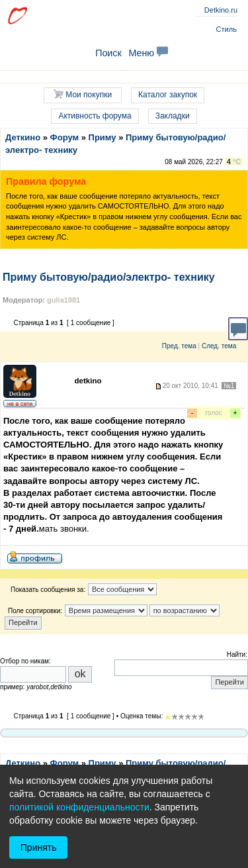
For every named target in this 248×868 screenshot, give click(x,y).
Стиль (227, 29)
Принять (39, 847)
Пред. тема (179, 346)
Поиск (108, 53)
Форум (64, 137)
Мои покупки (83, 94)
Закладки (173, 116)
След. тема (219, 346)
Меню (148, 53)
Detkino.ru (221, 10)
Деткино (23, 137)
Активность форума (95, 116)
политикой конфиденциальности (79, 807)
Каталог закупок (168, 95)
